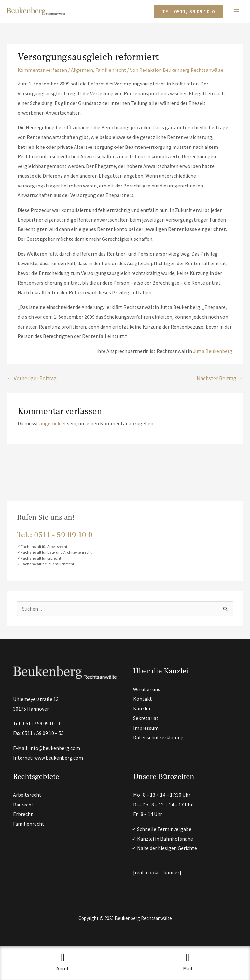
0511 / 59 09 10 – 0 (43, 724)
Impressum (146, 728)
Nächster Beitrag (220, 378)
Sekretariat (146, 718)
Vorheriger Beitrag (32, 378)
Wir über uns (147, 689)
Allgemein (83, 70)
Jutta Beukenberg (212, 351)
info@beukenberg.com (55, 748)
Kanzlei (142, 708)
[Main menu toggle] (236, 11)
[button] (188, 11)
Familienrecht (113, 70)
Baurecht (23, 805)
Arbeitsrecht (27, 795)
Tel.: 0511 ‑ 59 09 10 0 (55, 535)
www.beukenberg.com (59, 758)
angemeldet (53, 423)
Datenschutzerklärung (158, 738)
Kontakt (143, 699)
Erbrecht (23, 814)
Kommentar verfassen (43, 70)
